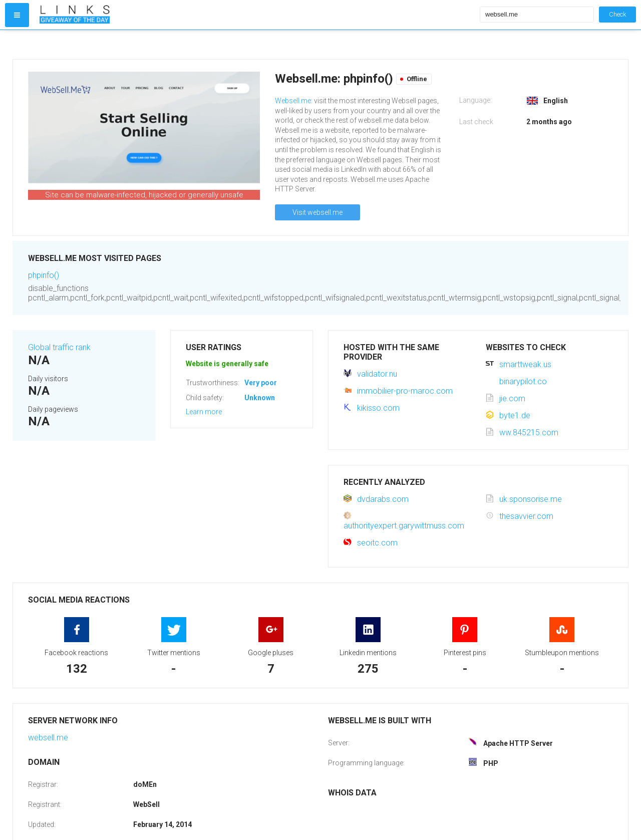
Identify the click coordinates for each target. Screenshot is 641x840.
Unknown (260, 398)
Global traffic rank (59, 347)
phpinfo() (44, 275)
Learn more (204, 412)
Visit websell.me (317, 212)
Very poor (261, 383)
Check (617, 14)
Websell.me (293, 101)
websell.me (48, 738)
